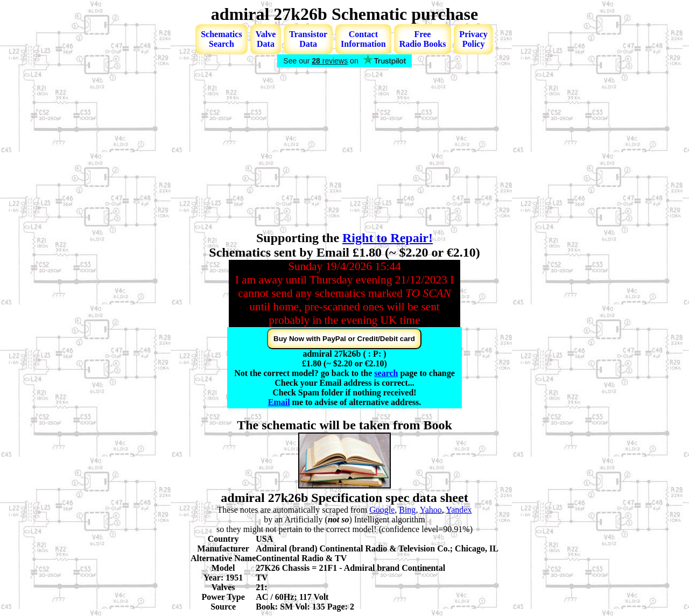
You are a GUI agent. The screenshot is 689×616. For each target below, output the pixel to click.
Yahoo (431, 510)
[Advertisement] (344, 150)
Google (382, 510)
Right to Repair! (388, 238)
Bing (407, 510)
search (386, 373)
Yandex (459, 510)
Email (279, 402)
